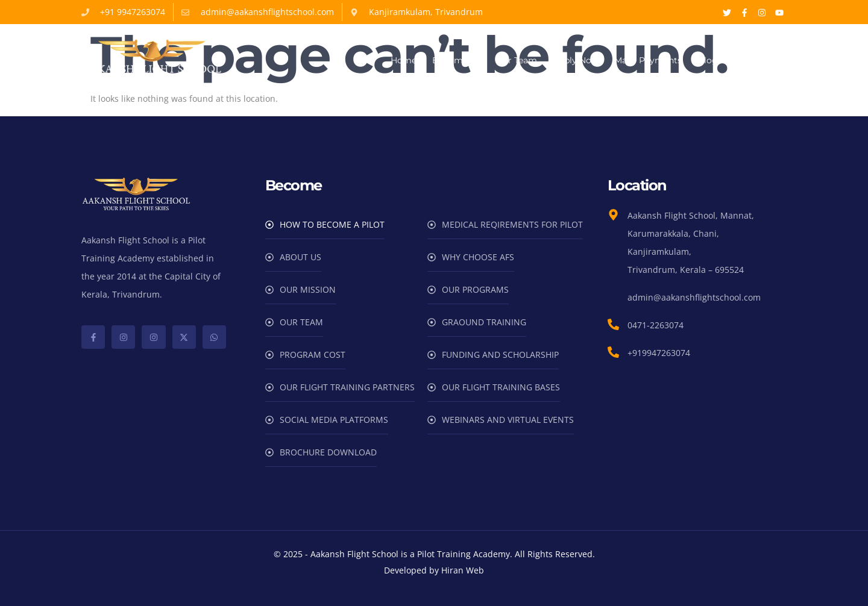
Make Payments (648, 60)
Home (404, 60)
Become (456, 61)
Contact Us (757, 60)
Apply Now (576, 60)
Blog (708, 60)
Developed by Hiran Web (434, 570)
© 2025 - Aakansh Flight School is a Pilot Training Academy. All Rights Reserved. (434, 554)
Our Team (516, 60)
